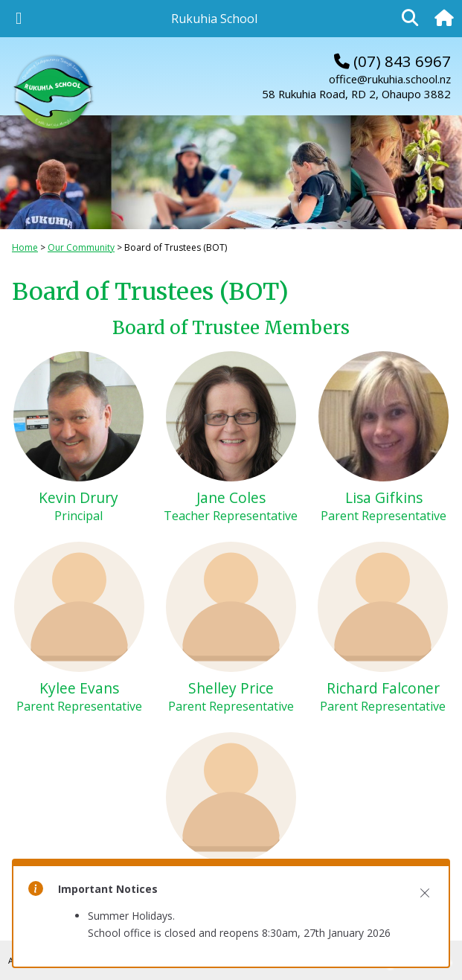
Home (25, 247)
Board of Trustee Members (231, 328)
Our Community (81, 247)
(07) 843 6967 (392, 61)
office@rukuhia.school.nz (390, 79)
